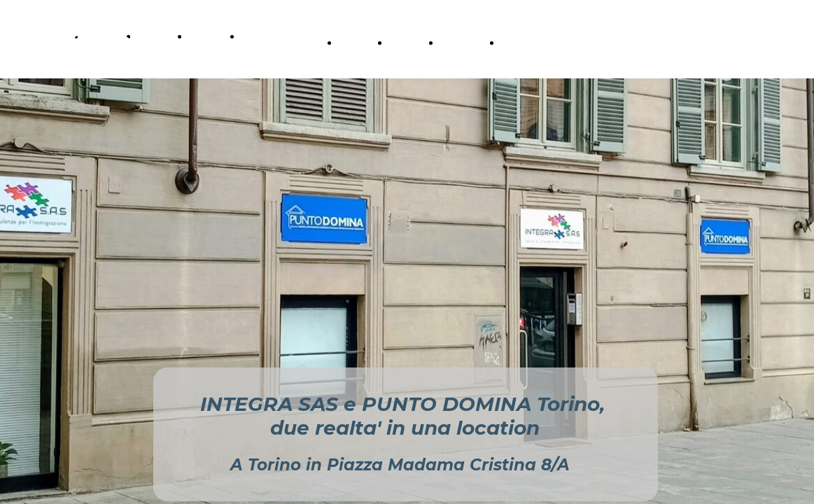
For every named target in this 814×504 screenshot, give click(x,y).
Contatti (261, 36)
